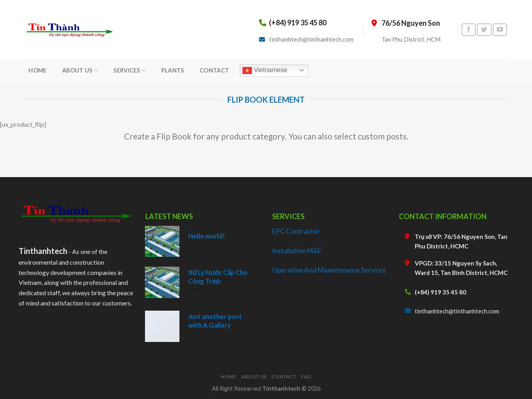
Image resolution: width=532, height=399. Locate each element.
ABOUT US (80, 70)
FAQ (306, 377)
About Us (254, 377)
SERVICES (129, 70)
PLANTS (173, 70)
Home (228, 377)
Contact (284, 377)
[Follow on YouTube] (500, 30)
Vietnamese (265, 71)
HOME (37, 70)
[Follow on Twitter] (484, 30)
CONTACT (214, 70)
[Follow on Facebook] (469, 30)
